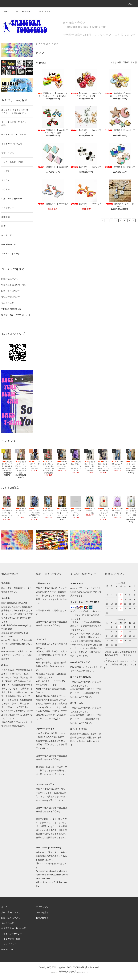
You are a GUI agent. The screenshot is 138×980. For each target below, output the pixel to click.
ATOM (10, 950)
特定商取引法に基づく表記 (14, 285)
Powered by (69, 972)
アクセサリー (47, 44)
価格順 (126, 62)
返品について (8, 303)
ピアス (56, 44)
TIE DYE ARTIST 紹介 (12, 309)
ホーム (6, 12)
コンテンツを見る (41, 12)
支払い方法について (11, 297)
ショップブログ (9, 944)
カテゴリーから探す (21, 12)
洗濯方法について (10, 279)
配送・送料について (11, 291)
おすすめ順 (116, 62)
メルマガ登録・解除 (11, 939)
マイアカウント (43, 907)
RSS (3, 950)
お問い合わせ (42, 918)
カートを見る (42, 912)
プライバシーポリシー (12, 934)
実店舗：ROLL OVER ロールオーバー (17, 317)
